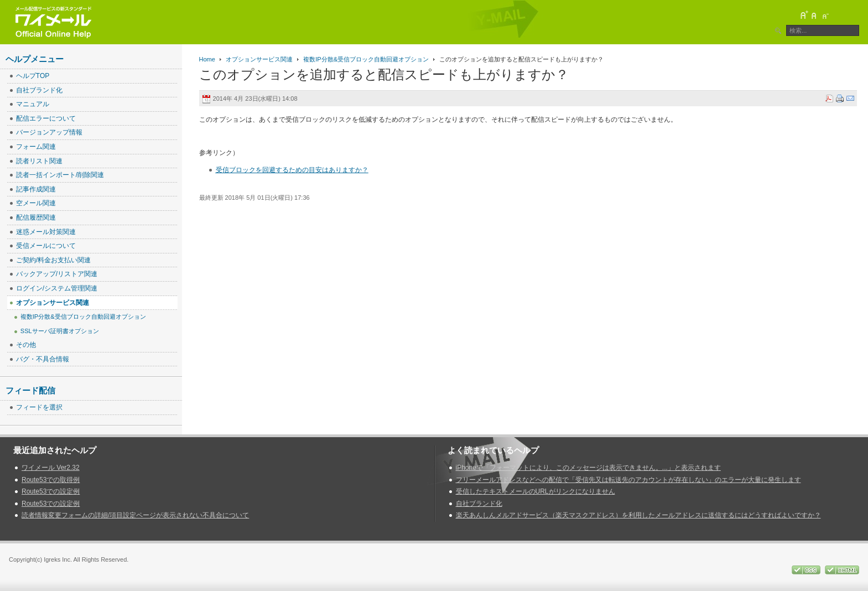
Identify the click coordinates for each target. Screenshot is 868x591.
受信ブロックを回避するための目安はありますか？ (292, 170)
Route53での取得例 (51, 480)
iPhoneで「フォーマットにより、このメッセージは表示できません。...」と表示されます (588, 468)
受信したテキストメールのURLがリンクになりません (536, 491)
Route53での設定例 (51, 491)
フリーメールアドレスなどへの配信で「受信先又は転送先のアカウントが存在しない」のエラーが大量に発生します (628, 480)
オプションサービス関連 (259, 59)
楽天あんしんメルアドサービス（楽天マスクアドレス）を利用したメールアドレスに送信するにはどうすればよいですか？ (638, 515)
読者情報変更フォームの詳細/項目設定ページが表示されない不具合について (135, 515)
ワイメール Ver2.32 (51, 468)
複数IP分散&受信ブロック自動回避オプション (366, 59)
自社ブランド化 (479, 504)
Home (207, 59)
